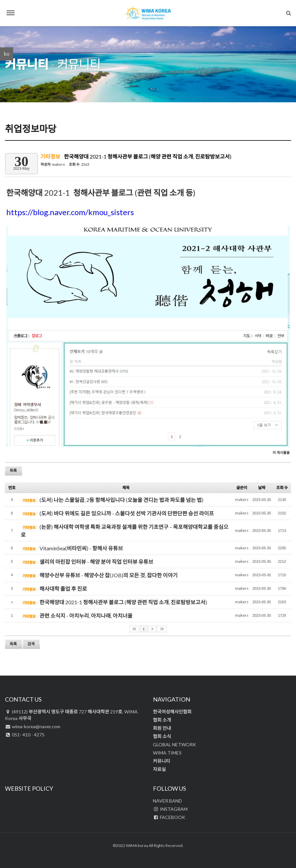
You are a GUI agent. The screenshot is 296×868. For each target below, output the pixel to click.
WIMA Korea (148, 13)
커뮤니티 (27, 64)
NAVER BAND (167, 801)
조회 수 (282, 488)
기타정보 (51, 156)
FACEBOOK (169, 817)
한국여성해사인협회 (172, 712)
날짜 (262, 488)
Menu (11, 13)
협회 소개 (162, 720)
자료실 (159, 769)
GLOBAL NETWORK (175, 744)
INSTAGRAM (170, 809)
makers (59, 164)
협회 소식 (162, 736)
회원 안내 (162, 728)
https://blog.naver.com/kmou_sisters (70, 212)
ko (7, 54)
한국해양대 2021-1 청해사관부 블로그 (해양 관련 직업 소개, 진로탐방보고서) (148, 156)
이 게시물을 (281, 452)
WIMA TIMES (167, 753)
